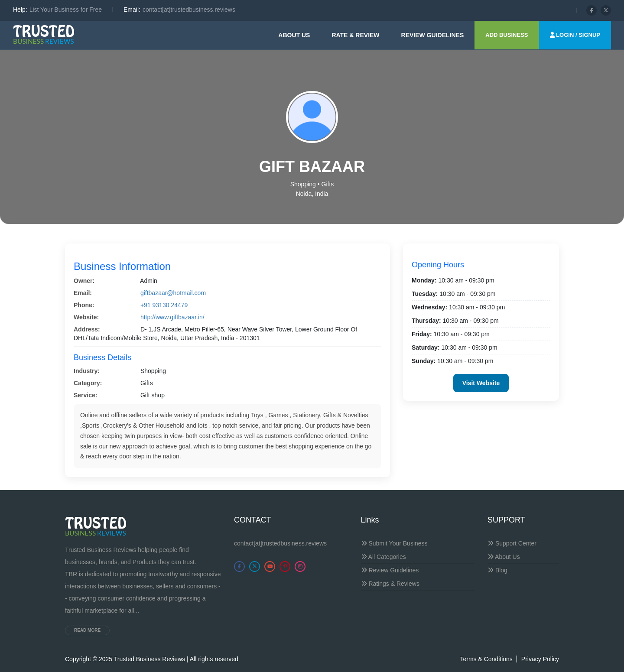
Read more (87, 630)
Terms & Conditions (486, 659)
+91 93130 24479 (164, 305)
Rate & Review (355, 35)
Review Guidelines (390, 570)
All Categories (383, 557)
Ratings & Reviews (390, 584)
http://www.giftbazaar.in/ (172, 317)
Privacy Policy (540, 659)
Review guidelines (433, 35)
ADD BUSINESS (507, 35)
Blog (497, 570)
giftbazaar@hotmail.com (173, 293)
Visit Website (481, 383)
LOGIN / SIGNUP (575, 35)
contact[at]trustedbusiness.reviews (280, 543)
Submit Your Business (394, 543)
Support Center (512, 543)
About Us (294, 35)
